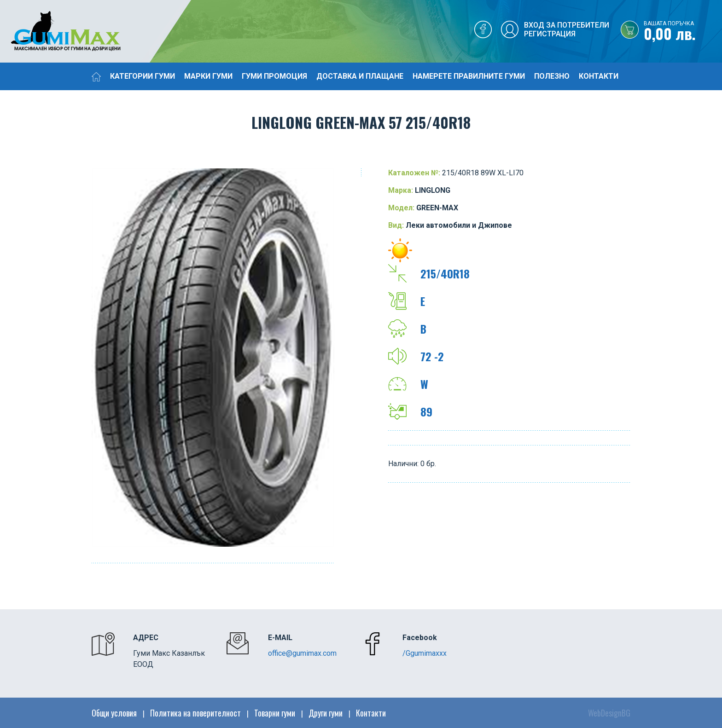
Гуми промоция (274, 76)
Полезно (552, 76)
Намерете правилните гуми (469, 76)
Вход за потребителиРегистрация (567, 29)
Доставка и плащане (360, 76)
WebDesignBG (609, 713)
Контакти (599, 76)
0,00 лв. (683, 32)
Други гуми (326, 713)
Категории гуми (143, 76)
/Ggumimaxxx (425, 653)
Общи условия (114, 713)
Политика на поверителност (195, 713)
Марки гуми (208, 76)
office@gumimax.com (302, 653)
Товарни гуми (275, 713)
